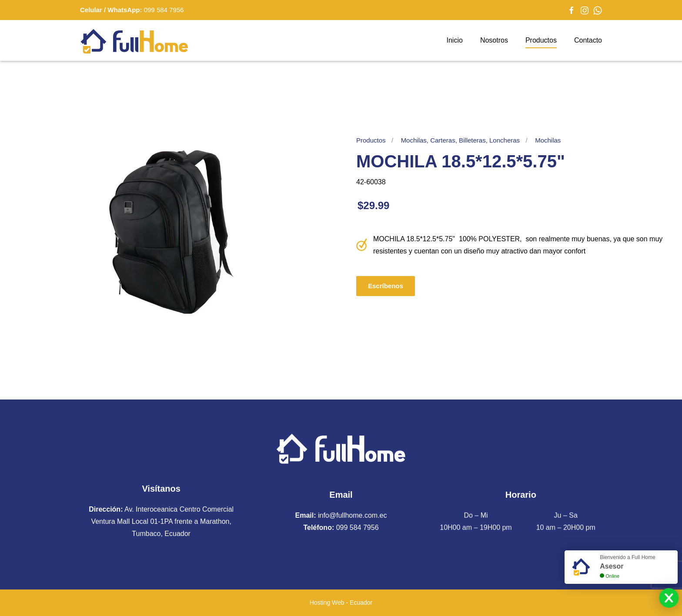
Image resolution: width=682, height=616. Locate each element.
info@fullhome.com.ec (353, 514)
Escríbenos (386, 286)
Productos (541, 40)
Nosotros (494, 40)
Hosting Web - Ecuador (341, 603)
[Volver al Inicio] (134, 40)
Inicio (455, 40)
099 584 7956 (164, 10)
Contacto (588, 40)
